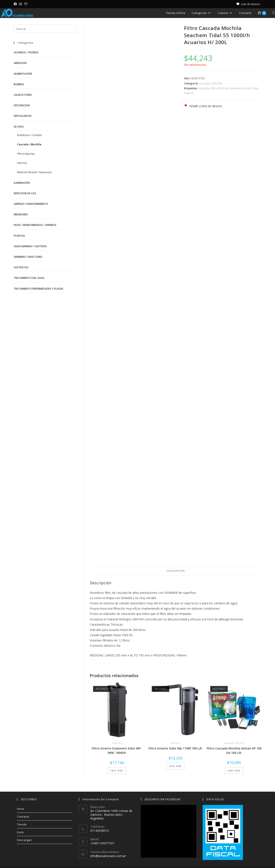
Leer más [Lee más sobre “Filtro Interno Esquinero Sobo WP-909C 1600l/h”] (117, 770)
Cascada (204, 88)
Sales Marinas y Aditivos (30, 246)
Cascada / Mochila (211, 83)
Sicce (246, 88)
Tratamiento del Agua (29, 278)
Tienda (22, 824)
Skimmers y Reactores (28, 257)
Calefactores (23, 95)
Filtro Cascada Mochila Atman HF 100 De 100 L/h (234, 751)
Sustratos (21, 267)
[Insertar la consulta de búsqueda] (45, 29)
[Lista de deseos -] (249, 4)
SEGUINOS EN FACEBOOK (163, 799)
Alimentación (23, 74)
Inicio (21, 809)
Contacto (23, 817)
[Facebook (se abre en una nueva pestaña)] (16, 4)
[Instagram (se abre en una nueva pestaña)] (20, 4)
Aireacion (20, 63)
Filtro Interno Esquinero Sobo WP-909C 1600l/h (117, 751)
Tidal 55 (189, 93)
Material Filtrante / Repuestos (35, 172)
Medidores (21, 214)
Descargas (24, 840)
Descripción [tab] (175, 571)
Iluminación (22, 183)
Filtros (19, 127)
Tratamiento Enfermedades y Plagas (39, 289)
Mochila (223, 88)
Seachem (236, 88)
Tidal (254, 88)
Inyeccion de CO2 (25, 193)
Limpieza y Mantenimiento (31, 204)
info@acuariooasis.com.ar (108, 856)
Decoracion (22, 105)
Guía (20, 832)
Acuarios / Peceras (26, 52)
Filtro (214, 88)
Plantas (19, 236)
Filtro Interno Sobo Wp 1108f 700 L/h (175, 748)
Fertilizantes (23, 116)
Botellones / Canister (30, 135)
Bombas (19, 84)
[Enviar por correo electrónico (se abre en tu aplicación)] (26, 4)
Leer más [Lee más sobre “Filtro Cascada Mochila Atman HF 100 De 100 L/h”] (234, 770)
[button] (203, 106)
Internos (117, 743)
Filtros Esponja (26, 154)
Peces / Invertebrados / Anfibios (35, 225)
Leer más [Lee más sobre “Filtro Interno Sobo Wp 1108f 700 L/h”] (175, 766)
